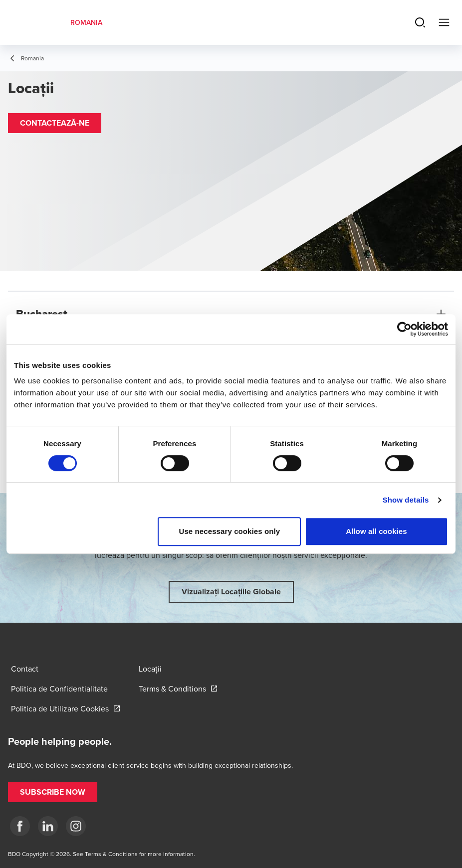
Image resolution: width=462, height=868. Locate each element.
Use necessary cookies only (230, 531)
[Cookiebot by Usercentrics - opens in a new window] (404, 329)
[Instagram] (76, 826)
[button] (55, 123)
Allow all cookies (376, 531)
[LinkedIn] (48, 826)
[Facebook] (20, 826)
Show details (406, 500)
